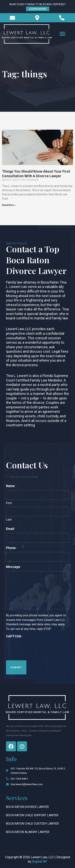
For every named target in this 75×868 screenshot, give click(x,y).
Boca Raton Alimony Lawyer (28, 832)
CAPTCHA (14, 636)
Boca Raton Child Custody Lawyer (32, 824)
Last (9, 520)
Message (14, 567)
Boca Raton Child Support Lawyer (32, 815)
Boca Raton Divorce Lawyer (27, 807)
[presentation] (36, 648)
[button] (62, 34)
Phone (12, 548)
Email (11, 529)
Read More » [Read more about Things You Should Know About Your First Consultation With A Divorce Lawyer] (9, 205)
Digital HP (40, 862)
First (9, 503)
